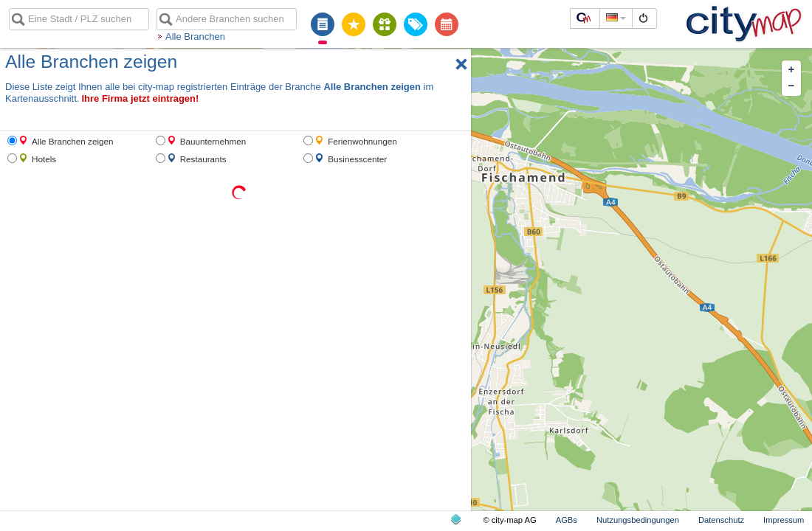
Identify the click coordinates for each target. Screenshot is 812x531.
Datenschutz (721, 520)
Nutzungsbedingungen (638, 520)
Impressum (784, 520)
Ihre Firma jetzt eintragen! (140, 98)
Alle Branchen (195, 37)
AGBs (567, 520)
